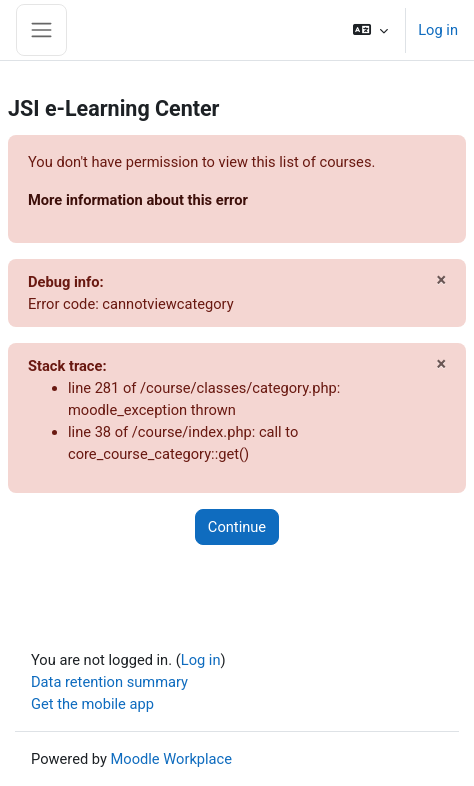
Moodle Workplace (172, 759)
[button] (370, 30)
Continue (237, 527)
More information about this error (138, 200)
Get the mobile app (92, 704)
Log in (438, 30)
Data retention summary (109, 682)
